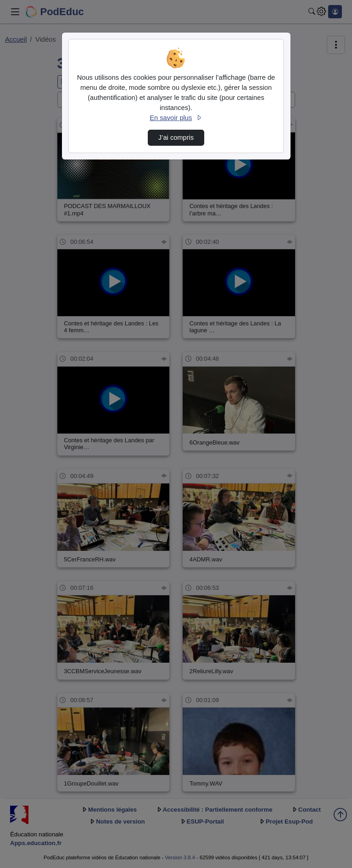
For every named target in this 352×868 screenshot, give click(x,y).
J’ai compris (176, 137)
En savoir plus (176, 118)
